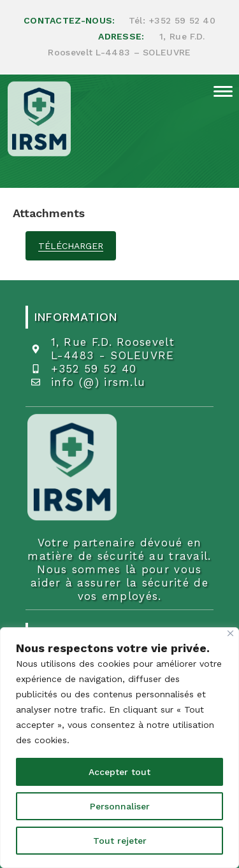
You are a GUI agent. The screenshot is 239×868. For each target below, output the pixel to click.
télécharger (71, 246)
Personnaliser (120, 806)
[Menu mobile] (220, 90)
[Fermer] (230, 633)
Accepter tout (119, 772)
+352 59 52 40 (182, 20)
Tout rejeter (120, 841)
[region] (119, 748)
